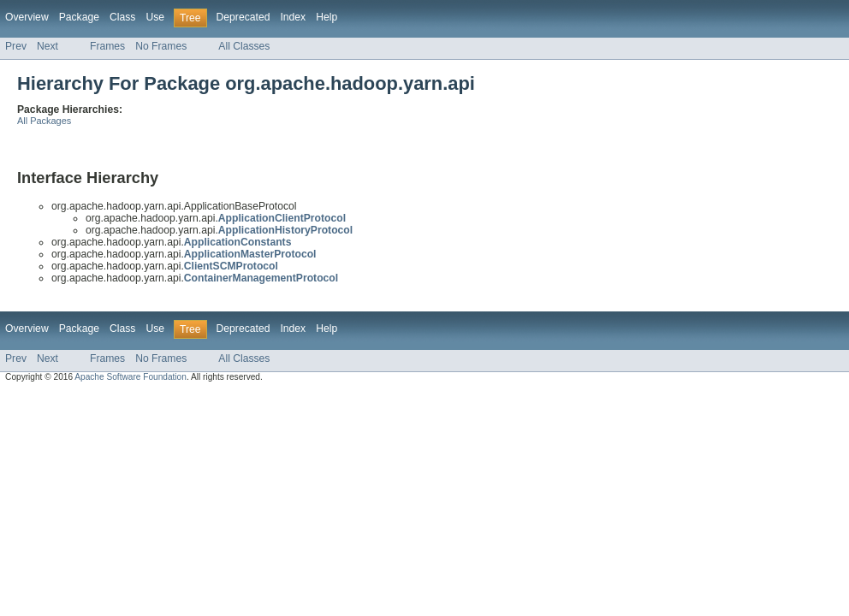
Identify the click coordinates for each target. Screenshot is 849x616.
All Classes (244, 46)
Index (293, 17)
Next (47, 46)
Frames (107, 46)
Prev (16, 46)
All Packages (44, 121)
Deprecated (243, 17)
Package (79, 17)
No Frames (161, 46)
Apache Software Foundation (131, 377)
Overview (27, 17)
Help (327, 17)
